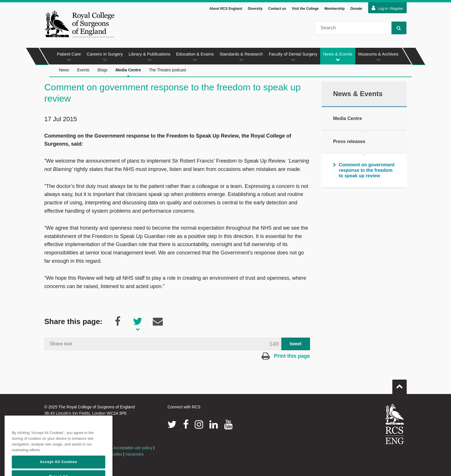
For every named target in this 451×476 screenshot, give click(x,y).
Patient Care (69, 57)
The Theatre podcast (168, 70)
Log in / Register (387, 8)
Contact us (277, 9)
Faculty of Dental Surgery (293, 57)
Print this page (286, 356)
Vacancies (135, 454)
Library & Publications (149, 57)
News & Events (338, 57)
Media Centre (128, 72)
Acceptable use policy (133, 448)
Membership (335, 9)
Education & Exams (195, 57)
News (64, 70)
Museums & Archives (378, 57)
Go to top (400, 384)
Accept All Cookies (58, 469)
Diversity (255, 9)
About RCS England (226, 9)
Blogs (103, 70)
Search (396, 28)
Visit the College (305, 9)
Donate (356, 9)
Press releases (349, 141)
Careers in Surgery (105, 57)
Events (83, 70)
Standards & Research (241, 57)
